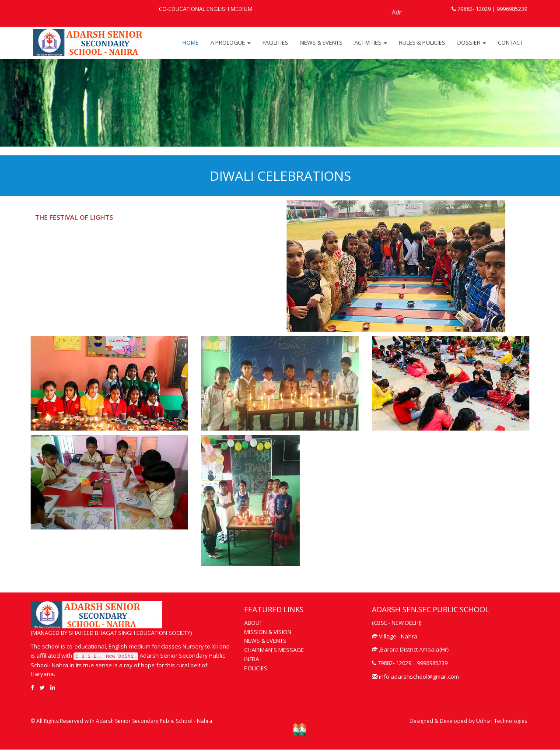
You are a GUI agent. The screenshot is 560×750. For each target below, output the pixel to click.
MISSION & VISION (268, 632)
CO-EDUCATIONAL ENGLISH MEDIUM (206, 9)
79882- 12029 (471, 9)
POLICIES (256, 668)
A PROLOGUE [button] (231, 42)
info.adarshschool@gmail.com (415, 676)
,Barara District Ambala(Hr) (410, 649)
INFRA (252, 659)
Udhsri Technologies (502, 721)
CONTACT (510, 42)
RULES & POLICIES (422, 42)
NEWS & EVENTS (321, 42)
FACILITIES (275, 42)
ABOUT (253, 623)
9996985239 (511, 9)
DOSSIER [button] (472, 42)
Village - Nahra (395, 636)
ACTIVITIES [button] (371, 42)
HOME (191, 42)
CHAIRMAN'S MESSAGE (274, 650)
